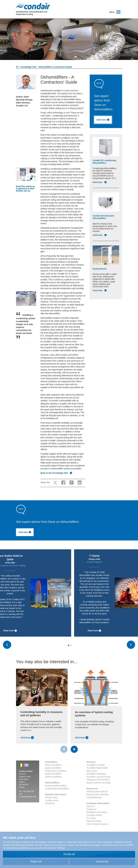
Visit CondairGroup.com (97, 824)
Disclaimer (50, 803)
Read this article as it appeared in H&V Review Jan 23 (25, 189)
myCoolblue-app (94, 797)
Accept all (69, 854)
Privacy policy (51, 797)
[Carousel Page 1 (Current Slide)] (68, 645)
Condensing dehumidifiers (57, 789)
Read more (32, 631)
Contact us (91, 809)
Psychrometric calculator (98, 794)
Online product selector (97, 792)
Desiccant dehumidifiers (56, 786)
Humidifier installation (96, 774)
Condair (33, 6)
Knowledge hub (28, 67)
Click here (103, 120)
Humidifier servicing (95, 765)
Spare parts (92, 771)
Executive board (94, 821)
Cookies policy (52, 800)
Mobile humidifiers (53, 777)
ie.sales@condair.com (28, 797)
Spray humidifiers (53, 768)
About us (91, 806)
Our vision (91, 818)
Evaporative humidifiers (56, 771)
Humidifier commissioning (98, 777)
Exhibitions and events (97, 812)
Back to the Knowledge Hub (56, 473)
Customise (102, 862)
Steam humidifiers (53, 765)
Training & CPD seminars (98, 780)
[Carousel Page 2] (71, 645)
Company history (94, 815)
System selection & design (99, 783)
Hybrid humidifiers (53, 774)
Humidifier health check (97, 768)
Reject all (36, 862)
